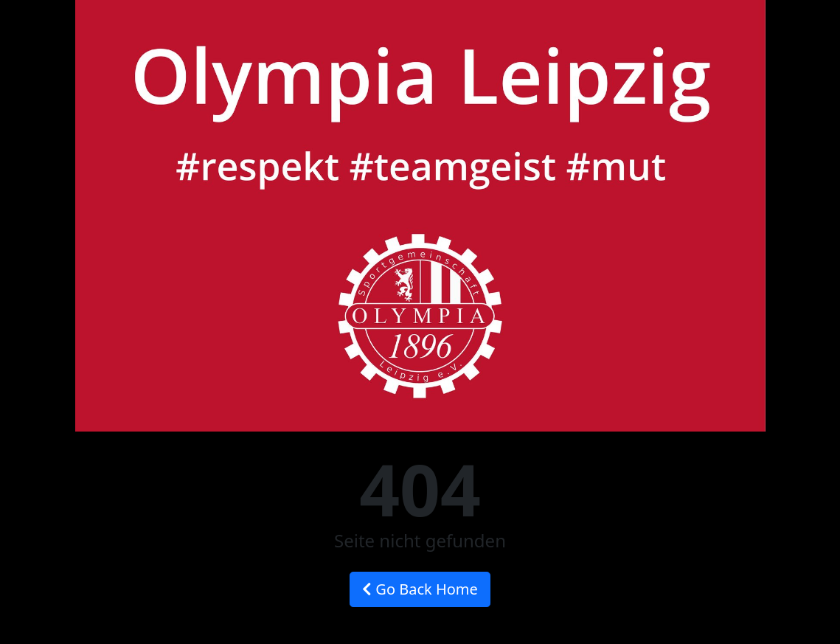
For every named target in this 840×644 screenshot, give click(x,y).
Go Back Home (420, 589)
